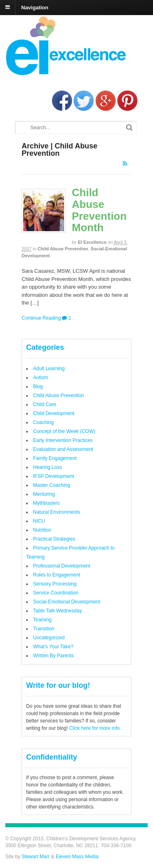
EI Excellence (92, 242)
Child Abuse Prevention (63, 249)
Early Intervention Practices (63, 440)
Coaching (43, 422)
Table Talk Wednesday (58, 611)
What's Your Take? (53, 647)
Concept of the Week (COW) (64, 431)
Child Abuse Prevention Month (99, 210)
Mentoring (44, 494)
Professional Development (62, 566)
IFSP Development (54, 476)
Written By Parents (53, 656)
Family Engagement (55, 458)
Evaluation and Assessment (63, 449)
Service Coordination (56, 593)
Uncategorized (49, 638)
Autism (41, 378)
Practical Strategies (54, 539)
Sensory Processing (55, 584)
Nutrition (42, 530)
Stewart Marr (36, 857)
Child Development (54, 413)
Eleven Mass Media (76, 857)
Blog (38, 387)
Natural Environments (57, 512)
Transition (44, 629)
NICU (39, 521)
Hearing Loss (48, 467)
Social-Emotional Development (67, 602)
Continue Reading (41, 318)
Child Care (45, 404)
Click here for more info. (95, 728)
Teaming (42, 620)
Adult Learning (49, 369)
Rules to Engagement (57, 575)
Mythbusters (46, 503)
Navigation (35, 7)
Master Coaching (52, 485)
